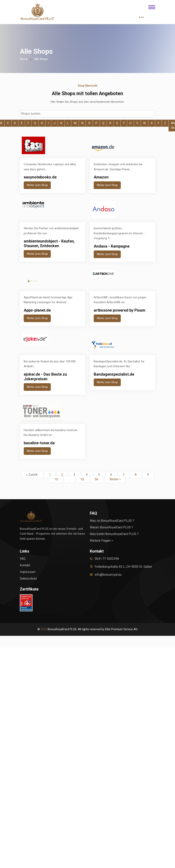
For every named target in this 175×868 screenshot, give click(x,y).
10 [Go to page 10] (57, 479)
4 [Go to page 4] (87, 475)
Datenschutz (28, 579)
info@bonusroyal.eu (108, 575)
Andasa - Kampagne (112, 246)
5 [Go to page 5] (99, 475)
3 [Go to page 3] (75, 475)
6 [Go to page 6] (112, 475)
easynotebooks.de (40, 177)
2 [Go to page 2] (63, 475)
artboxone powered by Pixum (119, 310)
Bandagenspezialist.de (114, 374)
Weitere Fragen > (101, 541)
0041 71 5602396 (107, 559)
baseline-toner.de (39, 443)
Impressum (28, 572)
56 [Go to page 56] (97, 479)
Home (24, 59)
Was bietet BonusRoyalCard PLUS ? (114, 534)
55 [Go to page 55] (83, 479)
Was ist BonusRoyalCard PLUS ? (112, 521)
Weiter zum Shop (37, 185)
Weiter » (115, 479)
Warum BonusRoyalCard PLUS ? (112, 527)
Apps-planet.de (37, 310)
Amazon (101, 177)
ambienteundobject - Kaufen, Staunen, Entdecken (49, 243)
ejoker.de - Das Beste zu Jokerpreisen (45, 377)
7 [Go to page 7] (124, 475)
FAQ (23, 559)
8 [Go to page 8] (136, 475)
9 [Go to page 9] (148, 475)
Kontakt (25, 565)
